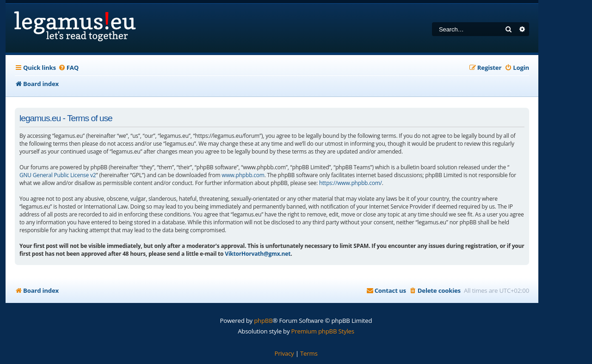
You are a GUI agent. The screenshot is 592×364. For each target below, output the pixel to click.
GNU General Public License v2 (58, 175)
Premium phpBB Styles (323, 331)
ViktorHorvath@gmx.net (258, 254)
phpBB (263, 321)
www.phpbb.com (243, 175)
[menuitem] (68, 68)
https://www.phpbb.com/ (351, 183)
